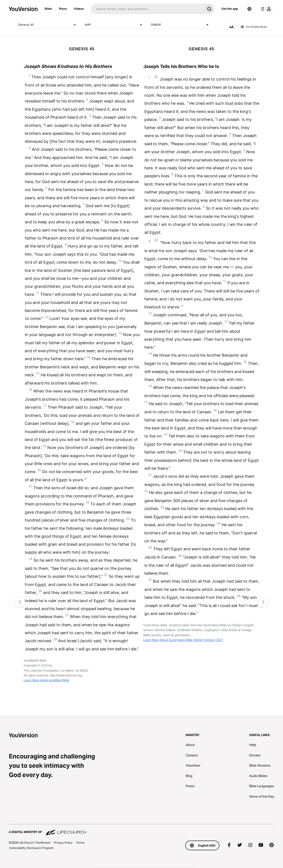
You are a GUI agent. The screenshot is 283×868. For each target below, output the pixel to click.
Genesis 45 (48, 25)
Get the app (230, 9)
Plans (63, 9)
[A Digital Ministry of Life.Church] (141, 830)
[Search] (147, 9)
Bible (48, 9)
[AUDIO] (219, 27)
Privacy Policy (63, 843)
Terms (80, 843)
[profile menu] (266, 9)
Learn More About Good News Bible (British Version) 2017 (183, 640)
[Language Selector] (249, 9)
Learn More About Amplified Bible (47, 680)
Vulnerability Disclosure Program (31, 848)
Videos (79, 9)
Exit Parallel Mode (254, 27)
